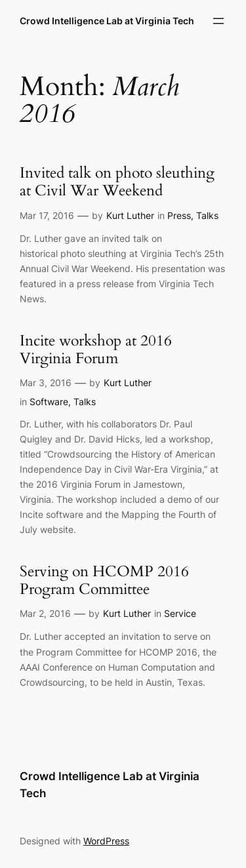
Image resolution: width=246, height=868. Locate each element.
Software (49, 402)
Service (180, 613)
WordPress (106, 841)
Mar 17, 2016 (47, 215)
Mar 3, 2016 (46, 383)
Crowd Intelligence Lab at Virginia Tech (107, 21)
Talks (207, 215)
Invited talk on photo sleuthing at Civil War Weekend (117, 182)
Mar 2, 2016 (45, 613)
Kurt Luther (130, 215)
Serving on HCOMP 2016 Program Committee (104, 581)
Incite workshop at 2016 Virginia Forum (96, 350)
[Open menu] (218, 21)
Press (179, 215)
